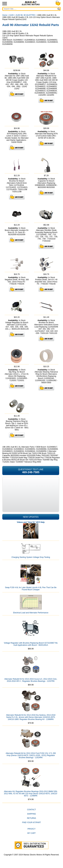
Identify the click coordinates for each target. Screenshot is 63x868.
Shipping (31, 814)
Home (5, 15)
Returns (31, 818)
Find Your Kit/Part (31, 822)
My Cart (31, 833)
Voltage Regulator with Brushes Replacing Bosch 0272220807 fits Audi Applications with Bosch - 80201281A (31, 644)
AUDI (11, 15)
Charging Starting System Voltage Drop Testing (31, 557)
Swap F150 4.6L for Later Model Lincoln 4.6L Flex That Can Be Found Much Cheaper (31, 589)
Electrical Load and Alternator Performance (31, 613)
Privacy (31, 829)
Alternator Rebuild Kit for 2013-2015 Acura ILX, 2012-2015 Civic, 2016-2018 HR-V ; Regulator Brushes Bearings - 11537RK (31, 680)
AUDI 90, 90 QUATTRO (25, 15)
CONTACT (31, 810)
